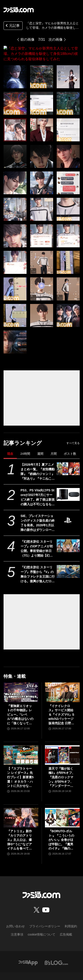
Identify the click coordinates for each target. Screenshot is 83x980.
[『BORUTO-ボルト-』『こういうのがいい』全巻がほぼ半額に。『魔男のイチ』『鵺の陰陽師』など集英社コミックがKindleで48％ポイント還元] (62, 807)
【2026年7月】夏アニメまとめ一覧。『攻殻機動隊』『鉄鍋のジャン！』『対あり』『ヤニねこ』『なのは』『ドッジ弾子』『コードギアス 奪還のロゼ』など (38, 461)
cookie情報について (41, 924)
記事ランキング (23, 432)
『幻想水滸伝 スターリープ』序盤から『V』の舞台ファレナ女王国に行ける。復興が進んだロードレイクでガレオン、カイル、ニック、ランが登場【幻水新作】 (38, 564)
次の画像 (56, 39)
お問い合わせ (15, 916)
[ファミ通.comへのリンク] (19, 10)
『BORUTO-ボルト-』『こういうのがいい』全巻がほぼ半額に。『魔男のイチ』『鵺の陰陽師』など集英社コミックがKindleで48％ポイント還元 (61, 829)
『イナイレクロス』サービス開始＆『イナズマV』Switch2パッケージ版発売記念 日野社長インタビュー (61, 704)
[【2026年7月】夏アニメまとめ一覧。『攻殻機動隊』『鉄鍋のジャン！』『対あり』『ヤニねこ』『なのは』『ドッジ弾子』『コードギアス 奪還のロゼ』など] (68, 458)
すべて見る (73, 432)
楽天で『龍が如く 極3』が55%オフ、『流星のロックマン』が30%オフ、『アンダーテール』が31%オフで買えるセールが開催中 (62, 767)
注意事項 (17, 924)
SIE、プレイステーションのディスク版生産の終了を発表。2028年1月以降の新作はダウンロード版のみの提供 (38, 513)
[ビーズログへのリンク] (56, 952)
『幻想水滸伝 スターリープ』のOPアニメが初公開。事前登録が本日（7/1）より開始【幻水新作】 (37, 538)
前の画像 (27, 39)
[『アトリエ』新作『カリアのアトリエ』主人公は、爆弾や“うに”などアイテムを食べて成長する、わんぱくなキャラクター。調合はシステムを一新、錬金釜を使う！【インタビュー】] (21, 807)
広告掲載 (66, 924)
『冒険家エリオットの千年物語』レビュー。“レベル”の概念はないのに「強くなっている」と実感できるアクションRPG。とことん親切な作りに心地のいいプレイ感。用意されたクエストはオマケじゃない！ (20, 704)
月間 (54, 443)
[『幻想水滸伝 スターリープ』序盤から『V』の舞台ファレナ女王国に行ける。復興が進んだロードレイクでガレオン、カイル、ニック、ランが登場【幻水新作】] (68, 561)
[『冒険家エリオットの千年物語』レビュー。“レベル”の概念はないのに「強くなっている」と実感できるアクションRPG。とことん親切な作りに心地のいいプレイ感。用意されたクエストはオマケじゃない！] (21, 682)
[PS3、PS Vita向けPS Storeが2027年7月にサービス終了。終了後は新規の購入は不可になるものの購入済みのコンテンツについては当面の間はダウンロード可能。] (68, 484)
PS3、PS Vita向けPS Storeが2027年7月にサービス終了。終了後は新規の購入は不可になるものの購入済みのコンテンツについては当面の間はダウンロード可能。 (38, 487)
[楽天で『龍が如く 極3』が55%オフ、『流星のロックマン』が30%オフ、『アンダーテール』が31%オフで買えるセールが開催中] (62, 744)
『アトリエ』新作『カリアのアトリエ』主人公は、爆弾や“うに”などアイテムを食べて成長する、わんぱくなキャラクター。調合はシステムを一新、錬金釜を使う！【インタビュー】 (19, 829)
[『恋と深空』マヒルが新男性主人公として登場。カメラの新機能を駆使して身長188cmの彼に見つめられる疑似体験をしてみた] (15, 66)
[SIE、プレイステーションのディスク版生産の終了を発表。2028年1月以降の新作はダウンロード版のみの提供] (68, 509)
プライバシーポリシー (45, 916)
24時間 (25, 443)
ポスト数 (70, 443)
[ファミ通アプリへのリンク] (28, 952)
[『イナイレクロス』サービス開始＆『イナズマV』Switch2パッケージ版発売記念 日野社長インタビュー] (62, 682)
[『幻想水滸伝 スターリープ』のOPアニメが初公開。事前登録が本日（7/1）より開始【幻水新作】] (68, 535)
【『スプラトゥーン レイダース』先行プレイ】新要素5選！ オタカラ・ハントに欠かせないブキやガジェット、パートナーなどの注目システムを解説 (20, 767)
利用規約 (71, 916)
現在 (10, 443)
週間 (40, 443)
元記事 (12, 26)
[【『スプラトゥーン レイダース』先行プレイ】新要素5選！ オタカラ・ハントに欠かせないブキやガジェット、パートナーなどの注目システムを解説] (21, 744)
